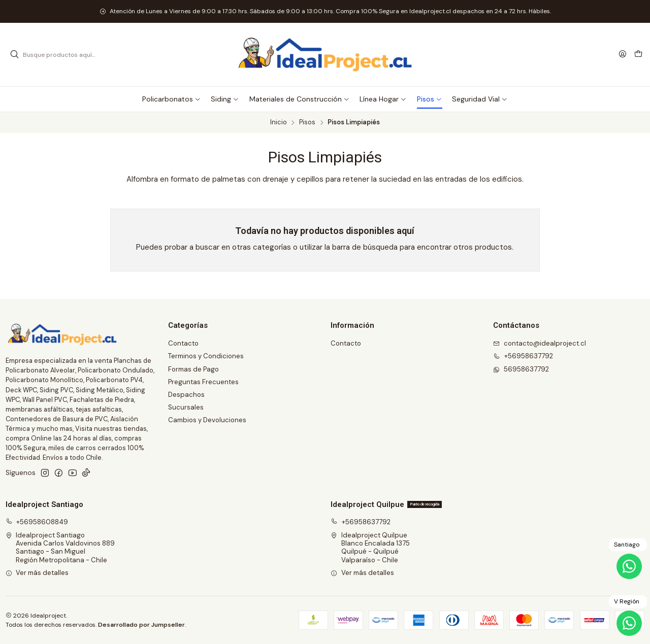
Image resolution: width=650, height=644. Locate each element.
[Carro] (638, 55)
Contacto (183, 343)
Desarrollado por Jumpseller (141, 625)
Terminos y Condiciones (206, 356)
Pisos (307, 123)
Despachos (186, 395)
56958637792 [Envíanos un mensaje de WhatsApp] (521, 369)
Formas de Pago (193, 369)
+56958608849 (37, 522)
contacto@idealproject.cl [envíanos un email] (540, 343)
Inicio (279, 123)
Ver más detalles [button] (37, 573)
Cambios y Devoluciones (207, 420)
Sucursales (186, 407)
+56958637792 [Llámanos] (523, 356)
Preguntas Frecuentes (203, 382)
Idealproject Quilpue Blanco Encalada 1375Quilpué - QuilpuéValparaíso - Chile (370, 548)
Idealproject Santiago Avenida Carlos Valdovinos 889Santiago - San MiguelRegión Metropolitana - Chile (60, 548)
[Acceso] (623, 54)
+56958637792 (361, 522)
